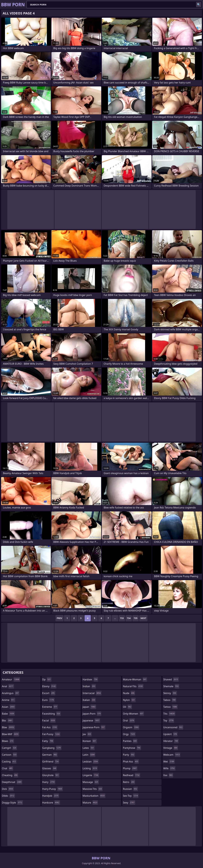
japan (89, 707)
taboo (170, 700)
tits (169, 714)
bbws (8, 741)
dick (8, 789)
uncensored (173, 727)
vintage (171, 748)
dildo (8, 796)
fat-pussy (51, 734)
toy (169, 720)
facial (49, 720)
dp (47, 679)
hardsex (90, 679)
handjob (51, 796)
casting (9, 762)
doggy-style (12, 803)
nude (129, 693)
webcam (172, 755)
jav (87, 734)
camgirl (9, 748)
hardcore (51, 803)
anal (8, 686)
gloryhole (51, 775)
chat (8, 768)
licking (90, 768)
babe (8, 714)
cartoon (9, 755)
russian (130, 789)
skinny (170, 693)
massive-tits (93, 789)
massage (91, 782)
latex (89, 748)
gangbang (52, 748)
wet (169, 762)
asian (9, 707)
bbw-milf (10, 734)
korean (90, 741)
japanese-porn (94, 727)
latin (89, 755)
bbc (8, 720)
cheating (10, 775)
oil (128, 707)
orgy (129, 734)
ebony (49, 686)
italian (89, 700)
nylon (129, 700)
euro (48, 700)
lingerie (91, 775)
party (129, 755)
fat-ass (50, 727)
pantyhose (132, 748)
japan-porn (92, 714)
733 (122, 618)
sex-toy (131, 796)
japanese (91, 720)
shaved (171, 679)
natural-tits (133, 686)
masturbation (94, 796)
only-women (134, 714)
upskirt (170, 734)
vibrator (171, 741)
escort (49, 693)
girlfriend (51, 762)
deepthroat (12, 782)
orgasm (131, 727)
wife (169, 768)
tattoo (170, 707)
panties (130, 741)
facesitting (52, 714)
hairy (49, 782)
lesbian (91, 762)
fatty (48, 741)
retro (129, 782)
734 (129, 618)
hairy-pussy (53, 789)
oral (129, 720)
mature (90, 803)
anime (9, 700)
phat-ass (131, 762)
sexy (129, 803)
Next (143, 618)
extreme (50, 707)
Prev (59, 618)
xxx (168, 775)
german (50, 755)
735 (136, 618)
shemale (171, 686)
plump (130, 768)
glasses (50, 768)
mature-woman (135, 679)
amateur (11, 679)
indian (89, 686)
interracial (92, 693)
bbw (8, 727)
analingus (11, 693)
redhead (132, 775)
